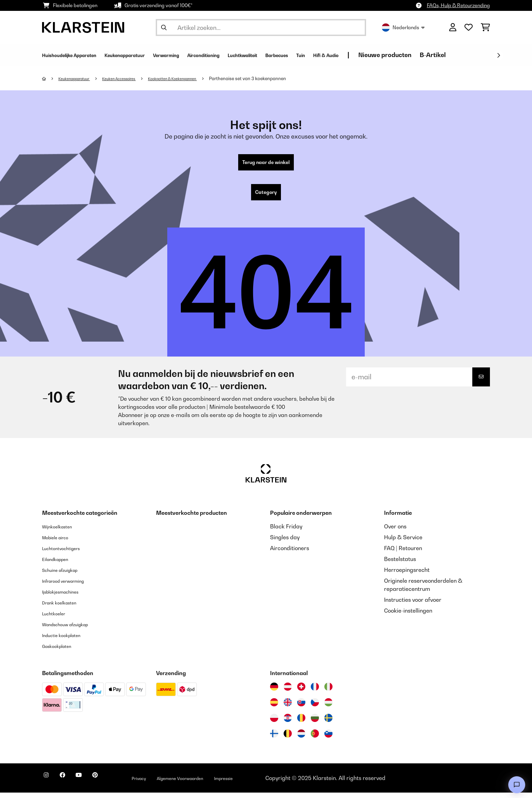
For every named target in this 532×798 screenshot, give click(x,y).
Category (266, 196)
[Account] (453, 28)
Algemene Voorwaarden (214, 783)
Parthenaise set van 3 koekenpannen (279, 78)
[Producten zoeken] (261, 28)
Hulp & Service (403, 543)
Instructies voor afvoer (413, 605)
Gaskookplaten (61, 651)
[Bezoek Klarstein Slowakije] (301, 708)
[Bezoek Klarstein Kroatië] (288, 723)
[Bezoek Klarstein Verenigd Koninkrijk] (288, 708)
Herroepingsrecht (407, 575)
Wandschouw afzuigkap (73, 630)
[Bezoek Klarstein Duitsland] (274, 692)
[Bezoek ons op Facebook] (71, 784)
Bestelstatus (400, 564)
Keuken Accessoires (132, 78)
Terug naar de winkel (266, 164)
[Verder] (498, 55)
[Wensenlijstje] (469, 28)
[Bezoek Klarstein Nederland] (301, 739)
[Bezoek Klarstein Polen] (274, 723)
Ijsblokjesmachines (66, 597)
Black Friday (286, 532)
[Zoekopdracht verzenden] (164, 28)
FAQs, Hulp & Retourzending (458, 5)
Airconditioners (290, 554)
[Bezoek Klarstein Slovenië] (328, 739)
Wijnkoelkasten (62, 532)
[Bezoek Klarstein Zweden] (328, 723)
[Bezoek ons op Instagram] (49, 784)
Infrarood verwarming (70, 586)
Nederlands (403, 28)
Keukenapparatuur (79, 78)
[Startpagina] (51, 78)
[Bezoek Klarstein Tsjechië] (315, 708)
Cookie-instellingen (408, 616)
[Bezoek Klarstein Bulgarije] (315, 723)
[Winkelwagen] (485, 28)
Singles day (285, 543)
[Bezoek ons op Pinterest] (114, 784)
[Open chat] (517, 785)
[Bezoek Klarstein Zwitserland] (301, 692)
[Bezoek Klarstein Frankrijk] (315, 692)
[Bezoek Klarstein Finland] (274, 739)
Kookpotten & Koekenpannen (197, 78)
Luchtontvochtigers (67, 554)
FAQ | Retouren (403, 554)
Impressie (269, 783)
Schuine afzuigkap (66, 575)
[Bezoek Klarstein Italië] (328, 692)
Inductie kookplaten (67, 640)
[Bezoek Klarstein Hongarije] (328, 708)
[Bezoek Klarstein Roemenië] (301, 723)
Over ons (395, 532)
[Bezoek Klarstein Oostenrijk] (288, 692)
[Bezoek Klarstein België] (288, 739)
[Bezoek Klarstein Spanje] (274, 708)
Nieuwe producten (477, 55)
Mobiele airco (60, 543)
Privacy (163, 783)
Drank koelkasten (64, 608)
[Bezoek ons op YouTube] (92, 784)
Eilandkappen (60, 564)
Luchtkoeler (57, 619)
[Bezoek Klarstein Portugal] (315, 739)
